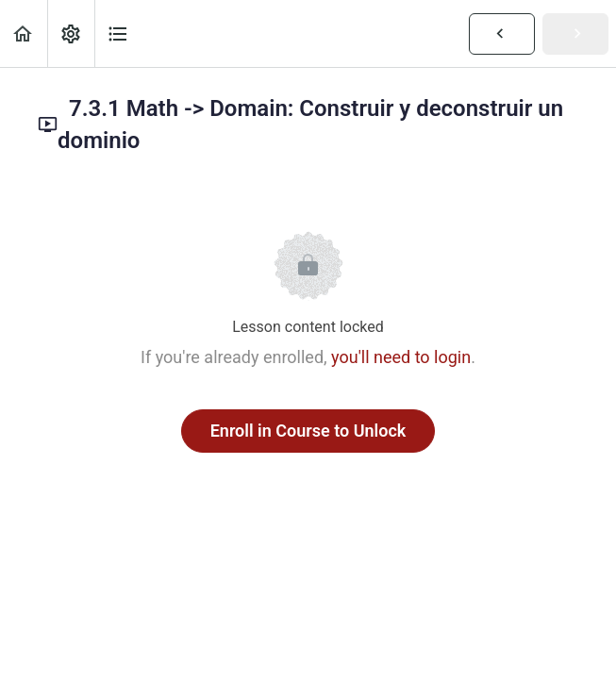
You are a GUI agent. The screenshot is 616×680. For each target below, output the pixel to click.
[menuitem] (71, 33)
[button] (24, 33)
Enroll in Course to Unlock (308, 431)
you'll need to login (401, 357)
